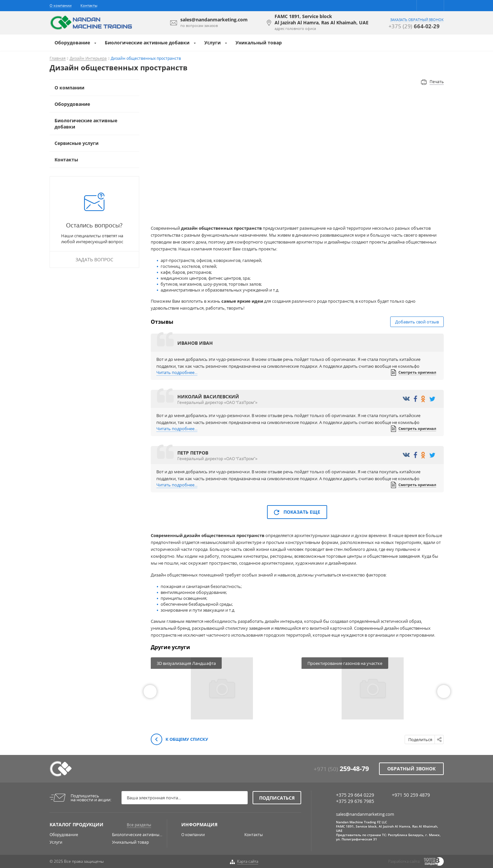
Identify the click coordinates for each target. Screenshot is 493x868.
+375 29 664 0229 (355, 795)
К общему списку (179, 740)
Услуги (213, 43)
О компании (61, 5)
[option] (222, 688)
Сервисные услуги (77, 143)
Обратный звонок (411, 769)
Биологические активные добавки (147, 43)
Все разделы (139, 825)
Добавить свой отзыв (417, 322)
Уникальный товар (259, 43)
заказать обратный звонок (417, 20)
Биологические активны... (137, 835)
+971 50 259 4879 (411, 795)
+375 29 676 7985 (355, 801)
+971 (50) (341, 769)
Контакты (89, 5)
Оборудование (72, 43)
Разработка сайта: (404, 861)
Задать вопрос (94, 259)
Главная (58, 59)
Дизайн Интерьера (88, 59)
